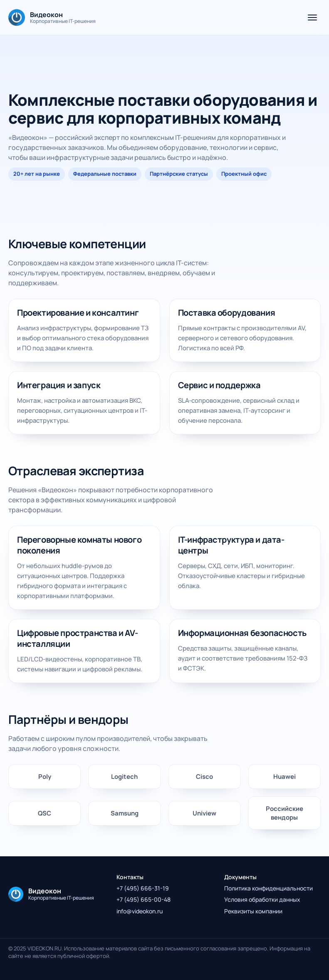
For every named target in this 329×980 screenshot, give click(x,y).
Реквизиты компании (253, 911)
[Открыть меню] (312, 17)
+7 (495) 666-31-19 (143, 888)
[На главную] (52, 17)
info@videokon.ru (140, 911)
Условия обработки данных (262, 899)
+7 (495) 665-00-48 (143, 899)
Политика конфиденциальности (268, 888)
